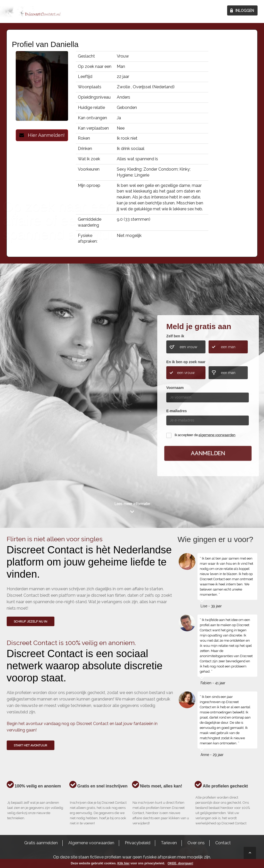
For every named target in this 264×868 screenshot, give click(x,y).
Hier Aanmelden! (42, 135)
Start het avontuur (30, 745)
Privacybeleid (138, 843)
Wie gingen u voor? (29, 396)
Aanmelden (208, 453)
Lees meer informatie (132, 504)
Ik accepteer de (205, 435)
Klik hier (123, 863)
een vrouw (188, 347)
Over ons (196, 843)
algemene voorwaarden (217, 435)
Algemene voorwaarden (91, 843)
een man (228, 347)
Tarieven (169, 843)
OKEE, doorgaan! (180, 863)
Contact (223, 843)
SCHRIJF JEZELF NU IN (30, 622)
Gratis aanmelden (41, 843)
